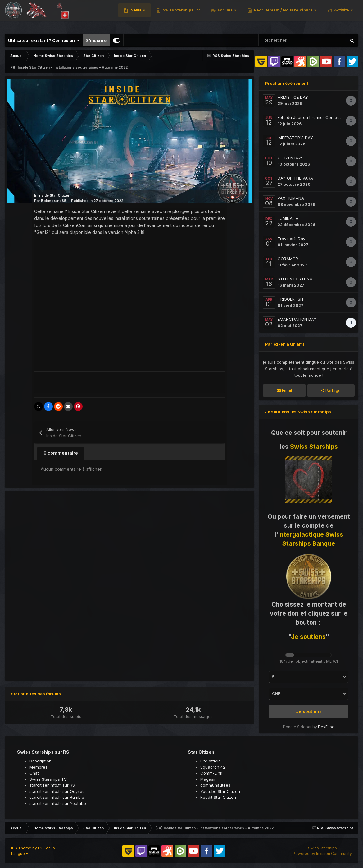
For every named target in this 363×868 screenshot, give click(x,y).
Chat (34, 773)
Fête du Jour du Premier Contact (309, 117)
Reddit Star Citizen (218, 797)
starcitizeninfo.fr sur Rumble (57, 797)
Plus (345, 15)
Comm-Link (211, 773)
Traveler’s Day (291, 239)
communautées (215, 785)
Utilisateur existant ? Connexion (44, 40)
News (142, 15)
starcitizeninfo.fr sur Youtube (58, 803)
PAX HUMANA (291, 198)
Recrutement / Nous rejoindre (290, 15)
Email (284, 390)
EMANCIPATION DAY (297, 319)
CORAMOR (288, 259)
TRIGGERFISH (290, 299)
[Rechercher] (281, 40)
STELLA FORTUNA (295, 279)
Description (41, 761)
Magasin (209, 779)
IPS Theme (21, 848)
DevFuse (326, 727)
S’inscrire (96, 40)
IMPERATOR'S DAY (295, 138)
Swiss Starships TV (187, 15)
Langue (20, 854)
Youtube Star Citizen (220, 791)
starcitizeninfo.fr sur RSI (53, 785)
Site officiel (211, 761)
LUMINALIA (288, 218)
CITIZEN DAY (290, 158)
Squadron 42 (213, 767)
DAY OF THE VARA (295, 178)
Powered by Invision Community (322, 854)
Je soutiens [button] (309, 711)
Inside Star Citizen (54, 195)
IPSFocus (46, 848)
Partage (331, 390)
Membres (39, 767)
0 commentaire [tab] (61, 453)
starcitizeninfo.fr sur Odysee (57, 791)
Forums (232, 15)
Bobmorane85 (54, 201)
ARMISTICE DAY (293, 97)
